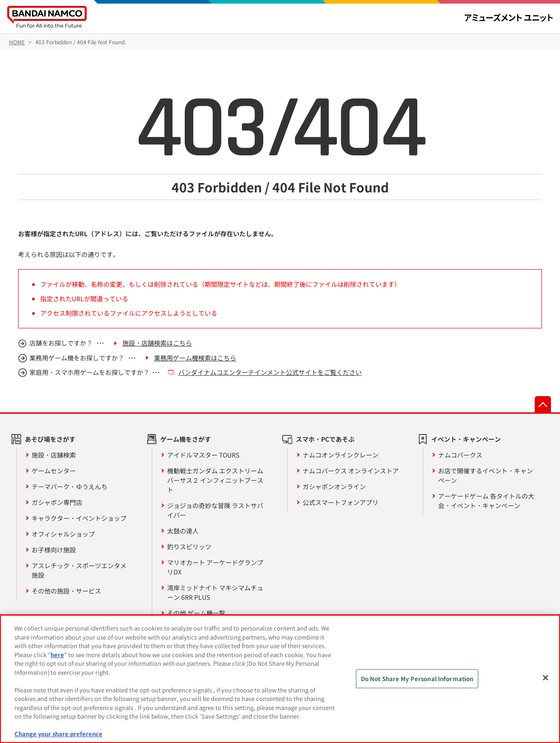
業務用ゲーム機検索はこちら (195, 358)
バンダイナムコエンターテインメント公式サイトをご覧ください (270, 372)
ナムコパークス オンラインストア (351, 471)
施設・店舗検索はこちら (157, 343)
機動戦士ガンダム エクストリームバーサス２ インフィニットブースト (215, 480)
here (57, 655)
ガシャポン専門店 (57, 502)
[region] (280, 679)
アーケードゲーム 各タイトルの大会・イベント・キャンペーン (486, 501)
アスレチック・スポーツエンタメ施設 (79, 570)
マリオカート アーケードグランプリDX (215, 567)
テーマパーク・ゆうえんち (70, 486)
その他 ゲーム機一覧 (196, 613)
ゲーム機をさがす (186, 439)
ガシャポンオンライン (334, 486)
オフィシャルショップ (63, 534)
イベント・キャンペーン (466, 439)
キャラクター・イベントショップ (79, 518)
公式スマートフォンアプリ (341, 502)
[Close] (546, 678)
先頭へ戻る (543, 404)
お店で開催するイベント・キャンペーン (485, 475)
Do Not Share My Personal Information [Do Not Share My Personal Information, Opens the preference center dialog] (417, 679)
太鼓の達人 (183, 531)
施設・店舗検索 (54, 455)
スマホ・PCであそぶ (325, 439)
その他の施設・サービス (66, 591)
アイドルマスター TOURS (203, 455)
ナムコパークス (460, 455)
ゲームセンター (54, 471)
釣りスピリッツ (189, 547)
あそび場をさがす (50, 439)
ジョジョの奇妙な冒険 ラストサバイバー (215, 510)
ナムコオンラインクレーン (341, 455)
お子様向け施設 (54, 550)
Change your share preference (58, 734)
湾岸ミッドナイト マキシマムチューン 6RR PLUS (215, 592)
